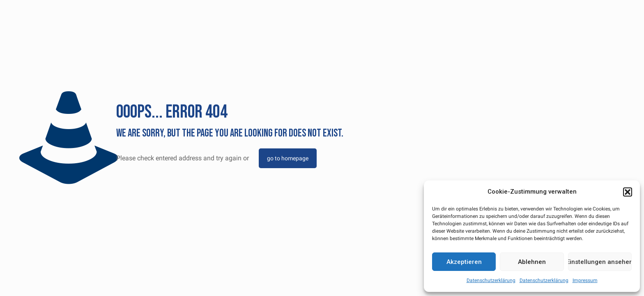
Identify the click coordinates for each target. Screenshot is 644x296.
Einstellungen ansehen (600, 262)
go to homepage (288, 158)
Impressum (585, 280)
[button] (628, 192)
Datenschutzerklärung (491, 280)
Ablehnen (532, 262)
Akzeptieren (464, 262)
